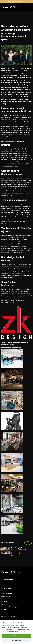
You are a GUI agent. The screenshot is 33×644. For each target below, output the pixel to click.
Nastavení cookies (17, 640)
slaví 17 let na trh (20, 1)
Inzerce (4, 599)
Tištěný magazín (6, 594)
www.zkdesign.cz (6, 347)
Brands (14, 556)
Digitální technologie (25, 553)
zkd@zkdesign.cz (16, 347)
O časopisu (5, 602)
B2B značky (15, 553)
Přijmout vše (16, 636)
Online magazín (6, 596)
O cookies (4, 610)
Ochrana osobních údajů (9, 607)
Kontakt (4, 604)
